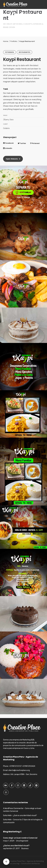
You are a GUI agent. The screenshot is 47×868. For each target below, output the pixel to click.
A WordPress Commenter (13, 808)
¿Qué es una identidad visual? (25, 815)
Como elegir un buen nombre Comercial (20, 838)
